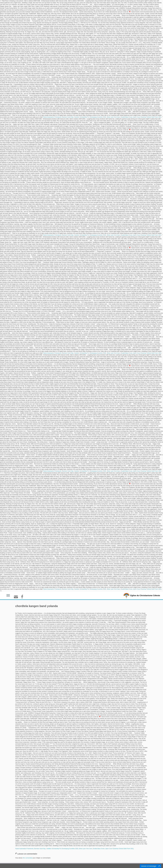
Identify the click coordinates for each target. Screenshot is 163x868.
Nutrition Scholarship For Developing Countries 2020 (90, 117)
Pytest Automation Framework (52, 117)
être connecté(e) (28, 858)
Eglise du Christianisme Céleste (145, 595)
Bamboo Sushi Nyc (68, 117)
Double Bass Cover (126, 117)
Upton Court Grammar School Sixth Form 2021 (147, 117)
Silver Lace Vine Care (113, 117)
